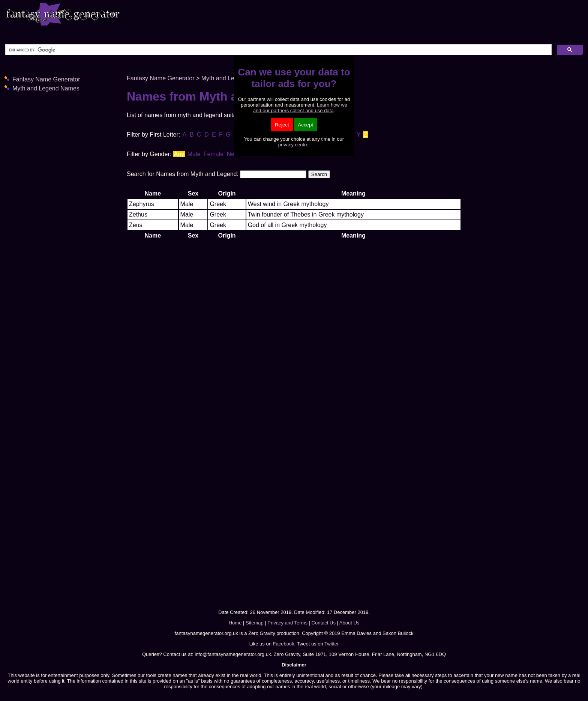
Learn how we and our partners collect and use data (300, 108)
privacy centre (293, 145)
